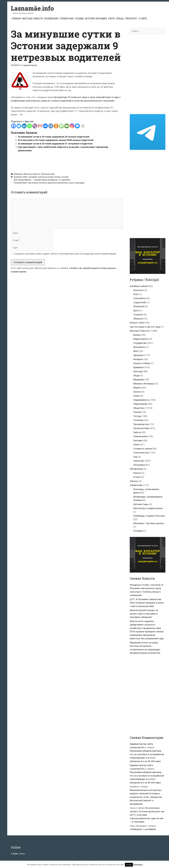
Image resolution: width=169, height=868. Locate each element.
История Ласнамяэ (96, 19)
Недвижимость (141, 400)
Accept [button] (129, 865)
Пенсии (137, 412)
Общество (139, 408)
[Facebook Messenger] (77, 126)
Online (18, 854)
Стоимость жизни (143, 449)
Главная (16, 19)
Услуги (137, 477)
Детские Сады (141, 504)
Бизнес (137, 335)
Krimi (136, 294)
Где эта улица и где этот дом (145, 327)
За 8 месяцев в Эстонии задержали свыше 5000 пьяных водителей (56, 140)
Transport (138, 315)
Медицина (139, 380)
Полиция (138, 531)
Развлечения (140, 436)
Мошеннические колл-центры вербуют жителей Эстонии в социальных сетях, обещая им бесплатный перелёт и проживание (146, 797)
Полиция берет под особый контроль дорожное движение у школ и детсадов (49, 183)
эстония (65, 177)
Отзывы (79, 19)
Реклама (138, 440)
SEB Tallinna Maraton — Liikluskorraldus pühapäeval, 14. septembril (42, 180)
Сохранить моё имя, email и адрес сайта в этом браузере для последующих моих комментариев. (65, 254)
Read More (138, 865)
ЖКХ (136, 351)
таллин (57, 177)
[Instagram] (72, 126)
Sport (136, 311)
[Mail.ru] (51, 126)
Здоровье (138, 355)
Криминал (18, 174)
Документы (139, 347)
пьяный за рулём (46, 177)
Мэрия (137, 388)
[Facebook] (14, 126)
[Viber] (35, 126)
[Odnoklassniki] (56, 126)
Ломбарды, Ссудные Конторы (149, 516)
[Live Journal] (83, 126)
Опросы (134, 481)
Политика (138, 420)
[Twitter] (19, 126)
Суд (135, 457)
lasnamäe (18, 177)
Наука (136, 396)
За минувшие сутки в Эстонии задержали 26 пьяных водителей (54, 137)
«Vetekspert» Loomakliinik (143, 829)
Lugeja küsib (140, 302)
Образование (140, 404)
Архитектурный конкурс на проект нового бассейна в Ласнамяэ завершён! (144, 614)
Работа (137, 432)
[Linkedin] (24, 126)
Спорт (136, 444)
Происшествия (48, 174)
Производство (141, 424)
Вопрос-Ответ (137, 323)
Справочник (67, 19)
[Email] (67, 126)
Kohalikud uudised (139, 286)
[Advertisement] (67, 161)
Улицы (120, 19)
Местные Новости (32, 19)
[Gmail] (40, 126)
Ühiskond (138, 319)
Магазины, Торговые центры (149, 523)
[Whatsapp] (29, 126)
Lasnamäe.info (32, 8)
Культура (138, 371)
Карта (111, 19)
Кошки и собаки (142, 363)
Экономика (139, 465)
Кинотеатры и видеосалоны (148, 508)
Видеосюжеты (141, 339)
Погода (137, 416)
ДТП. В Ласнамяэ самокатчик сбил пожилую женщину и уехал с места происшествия (147, 603)
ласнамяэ (33, 177)
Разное (137, 473)
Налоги (137, 392)
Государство (140, 343)
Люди (136, 376)
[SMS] (61, 126)
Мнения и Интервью (144, 384)
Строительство (141, 453)
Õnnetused (139, 306)
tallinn (25, 177)
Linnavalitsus (140, 298)
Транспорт (131, 19)
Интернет (138, 359)
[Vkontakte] (45, 126)
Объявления (51, 19)
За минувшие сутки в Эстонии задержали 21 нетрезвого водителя (55, 144)
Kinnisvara (138, 290)
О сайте (143, 19)
